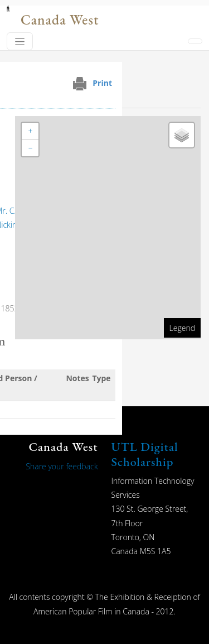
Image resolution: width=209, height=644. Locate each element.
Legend (182, 328)
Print (102, 83)
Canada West (60, 20)
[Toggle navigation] (20, 41)
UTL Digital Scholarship (145, 454)
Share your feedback (62, 466)
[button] (30, 131)
